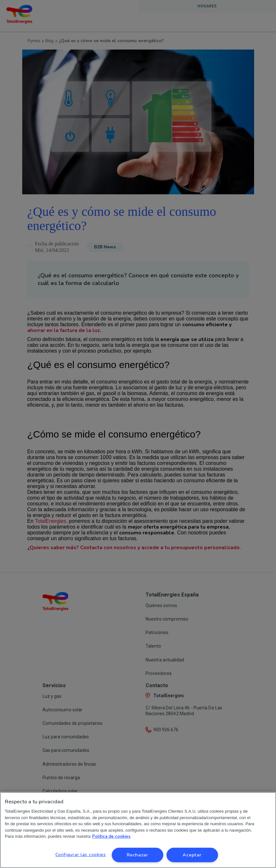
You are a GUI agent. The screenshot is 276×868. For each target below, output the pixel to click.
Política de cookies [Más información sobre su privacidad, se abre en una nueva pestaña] (111, 836)
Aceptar (192, 855)
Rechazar (137, 855)
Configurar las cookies (81, 854)
